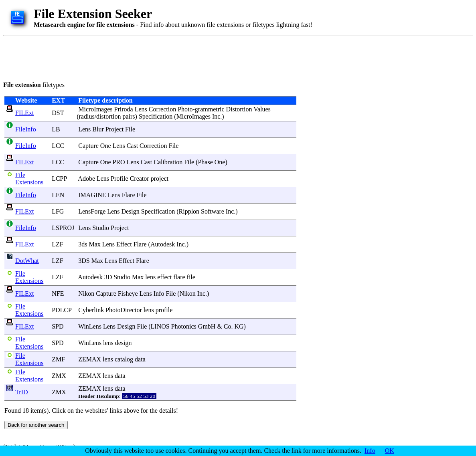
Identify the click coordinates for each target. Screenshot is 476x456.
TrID (21, 392)
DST (58, 113)
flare (179, 277)
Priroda (124, 109)
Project (114, 129)
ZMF (58, 359)
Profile (120, 179)
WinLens (90, 326)
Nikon (86, 294)
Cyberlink (91, 310)
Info (159, 294)
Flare (129, 195)
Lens (141, 109)
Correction (162, 109)
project (160, 179)
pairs (129, 116)
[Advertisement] (149, 57)
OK (390, 451)
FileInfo (26, 129)
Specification (156, 116)
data (140, 359)
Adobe (86, 179)
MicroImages (95, 109)
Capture (88, 146)
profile (164, 310)
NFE (58, 294)
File (130, 129)
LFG (58, 211)
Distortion (239, 109)
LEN (58, 195)
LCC (58, 146)
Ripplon (189, 211)
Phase (205, 162)
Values (262, 109)
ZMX (59, 376)
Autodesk (163, 244)
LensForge (92, 211)
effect (164, 277)
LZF (57, 244)
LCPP (59, 179)
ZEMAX (90, 359)
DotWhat (27, 261)
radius (87, 116)
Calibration (168, 162)
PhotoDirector (124, 310)
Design (130, 211)
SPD (58, 326)
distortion (108, 116)
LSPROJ (63, 228)
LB (56, 129)
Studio (101, 228)
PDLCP (62, 310)
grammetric (210, 109)
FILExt (24, 113)
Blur (98, 129)
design (124, 343)
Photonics (184, 326)
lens (150, 277)
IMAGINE (92, 195)
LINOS (160, 326)
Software (213, 211)
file (191, 277)
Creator (140, 179)
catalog (124, 359)
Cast (132, 146)
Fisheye (128, 294)
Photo (185, 109)
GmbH (207, 326)
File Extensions (29, 179)
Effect (124, 244)
